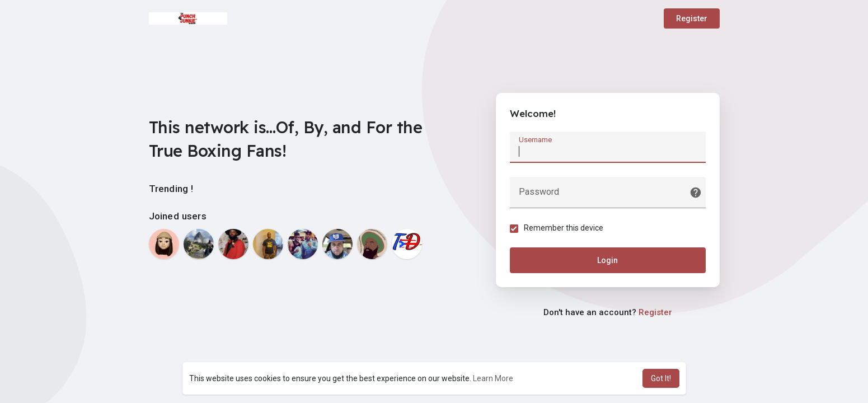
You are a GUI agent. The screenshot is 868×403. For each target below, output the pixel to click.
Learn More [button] (493, 378)
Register (692, 18)
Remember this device (564, 228)
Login (607, 260)
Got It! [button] (661, 378)
